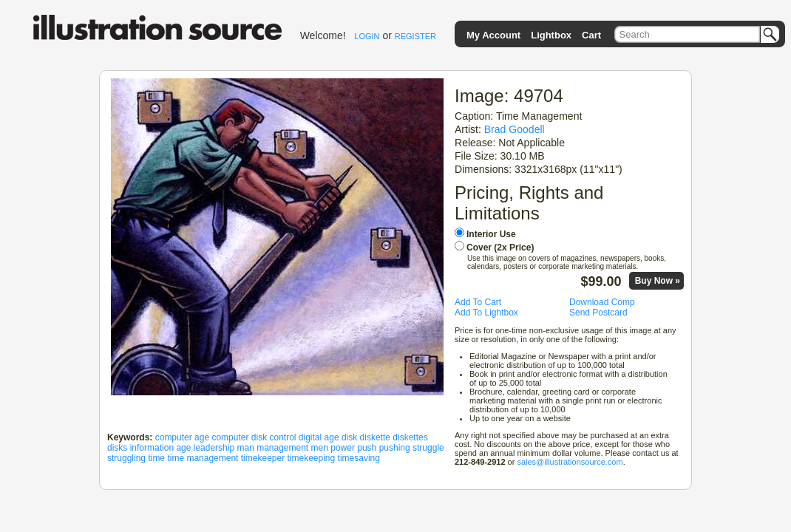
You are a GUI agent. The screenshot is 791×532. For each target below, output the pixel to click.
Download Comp (602, 302)
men (320, 448)
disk (349, 437)
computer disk (239, 437)
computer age (182, 437)
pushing (395, 448)
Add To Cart (478, 302)
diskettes (410, 437)
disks (117, 448)
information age (161, 448)
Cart (591, 35)
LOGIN (367, 36)
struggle (428, 448)
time (156, 458)
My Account (493, 35)
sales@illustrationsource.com (570, 462)
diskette (375, 437)
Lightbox (551, 35)
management (282, 448)
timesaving (359, 458)
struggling (126, 458)
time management (203, 458)
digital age (319, 437)
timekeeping (312, 458)
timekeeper (263, 458)
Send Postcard (598, 313)
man (245, 448)
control (282, 437)
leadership (214, 448)
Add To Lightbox (486, 313)
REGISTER (415, 36)
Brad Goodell (515, 129)
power (343, 448)
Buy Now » (658, 281)
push (367, 448)
